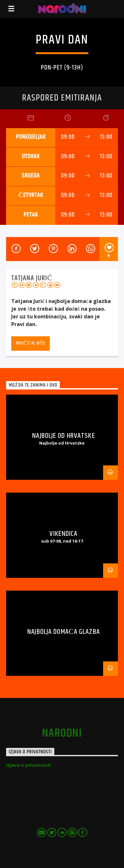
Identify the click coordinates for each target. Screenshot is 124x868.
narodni (62, 733)
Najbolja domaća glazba (64, 632)
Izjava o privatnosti (28, 765)
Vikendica (63, 534)
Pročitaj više (31, 343)
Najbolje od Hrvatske (63, 436)
